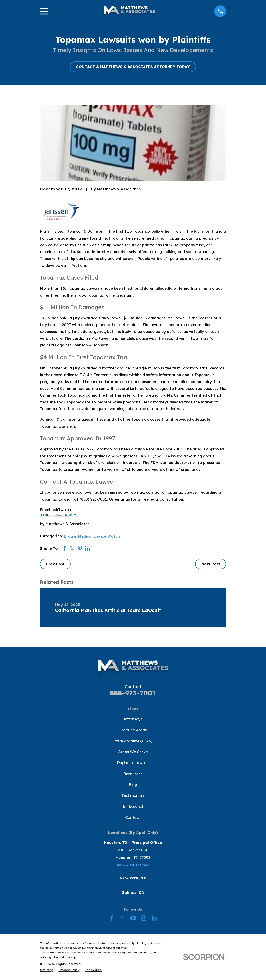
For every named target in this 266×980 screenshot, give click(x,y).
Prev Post (55, 564)
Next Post (211, 564)
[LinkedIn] (154, 918)
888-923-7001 (133, 693)
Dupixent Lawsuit (133, 763)
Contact (133, 817)
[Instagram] (144, 918)
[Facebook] (112, 918)
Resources (133, 774)
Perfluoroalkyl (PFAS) (133, 741)
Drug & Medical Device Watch (92, 536)
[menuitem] (47, 970)
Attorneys (133, 719)
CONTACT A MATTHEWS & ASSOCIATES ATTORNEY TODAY (133, 67)
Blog (133, 785)
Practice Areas (133, 730)
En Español (133, 806)
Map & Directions (133, 865)
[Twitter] (122, 918)
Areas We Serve (133, 752)
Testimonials (133, 795)
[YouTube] (133, 918)
